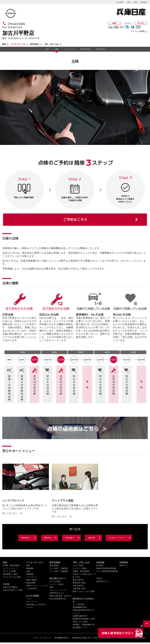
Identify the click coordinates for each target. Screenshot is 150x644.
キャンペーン (32, 602)
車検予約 (48, 538)
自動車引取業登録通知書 (106, 568)
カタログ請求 (55, 581)
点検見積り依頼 (79, 589)
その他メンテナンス (117, 538)
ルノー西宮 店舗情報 (59, 568)
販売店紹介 (35, 44)
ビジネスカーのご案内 (12, 577)
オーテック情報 (9, 571)
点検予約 (91, 538)
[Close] (142, 626)
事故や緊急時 (85, 49)
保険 (51, 587)
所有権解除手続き (80, 607)
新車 (4, 44)
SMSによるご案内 (80, 622)
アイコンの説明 (138, 31)
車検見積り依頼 (79, 583)
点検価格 (30, 574)
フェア (29, 599)
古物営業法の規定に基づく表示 (85, 638)
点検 (56, 49)
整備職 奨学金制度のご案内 (84, 619)
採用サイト (124, 565)
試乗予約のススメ (57, 593)
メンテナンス (69, 49)
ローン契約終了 (79, 604)
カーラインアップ (10, 568)
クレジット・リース (58, 590)
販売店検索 (54, 565)
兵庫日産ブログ (102, 581)
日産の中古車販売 (10, 587)
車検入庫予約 (78, 580)
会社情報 (120, 2)
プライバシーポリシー (42, 638)
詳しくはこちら (10, 513)
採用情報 (144, 2)
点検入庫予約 (78, 586)
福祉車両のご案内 (10, 574)
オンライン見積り (57, 584)
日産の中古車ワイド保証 (13, 590)
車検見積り (26, 538)
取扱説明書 (101, 49)
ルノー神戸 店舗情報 (59, 571)
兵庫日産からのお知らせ (36, 605)
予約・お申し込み (51, 44)
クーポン (30, 607)
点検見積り (70, 538)
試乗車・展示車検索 (11, 565)
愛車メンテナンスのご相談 (84, 591)
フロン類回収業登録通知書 (107, 571)
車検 (47, 49)
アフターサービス (18, 44)
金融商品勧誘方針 (80, 616)
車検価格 (30, 568)
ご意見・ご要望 (132, 2)
